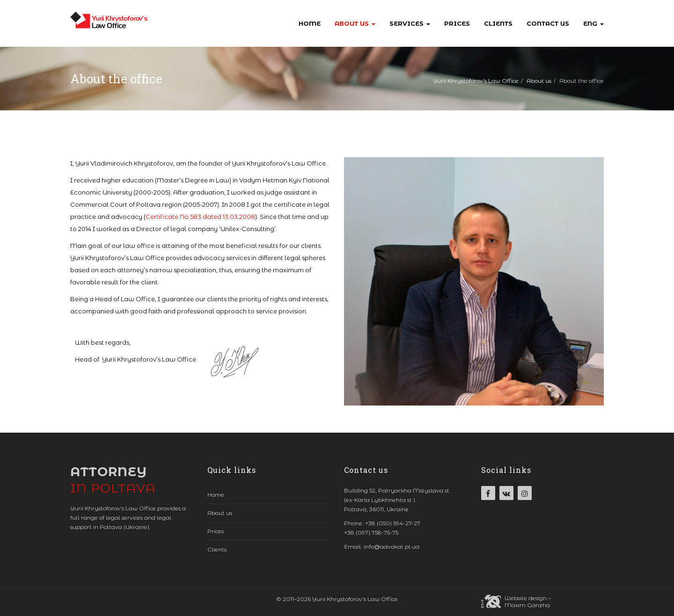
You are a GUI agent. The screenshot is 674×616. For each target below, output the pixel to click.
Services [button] (410, 23)
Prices (457, 23)
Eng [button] (593, 23)
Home (310, 23)
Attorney (113, 480)
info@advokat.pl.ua (392, 547)
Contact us (548, 23)
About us (539, 81)
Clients (498, 23)
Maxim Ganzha (527, 605)
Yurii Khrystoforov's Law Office (476, 81)
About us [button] (355, 23)
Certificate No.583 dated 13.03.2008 (200, 217)
